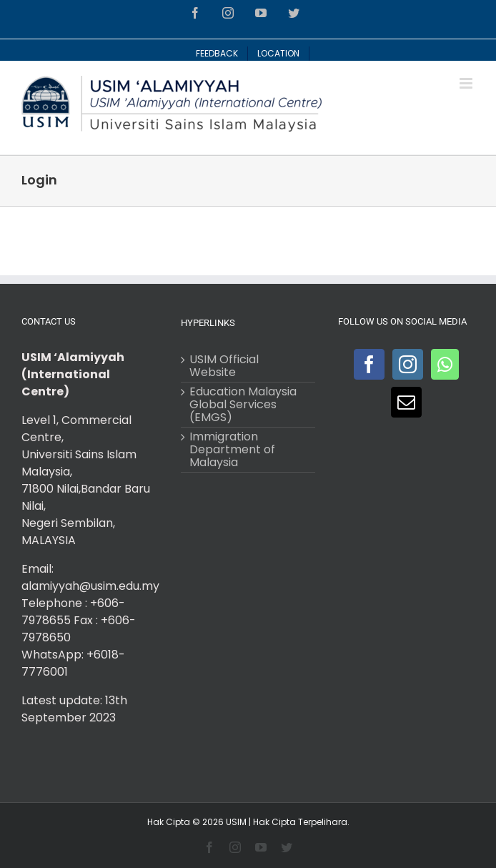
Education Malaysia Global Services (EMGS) (243, 405)
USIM (236, 822)
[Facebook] (369, 364)
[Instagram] (408, 364)
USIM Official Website (224, 366)
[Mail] (406, 402)
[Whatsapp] (445, 364)
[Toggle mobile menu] (467, 83)
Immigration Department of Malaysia (232, 450)
